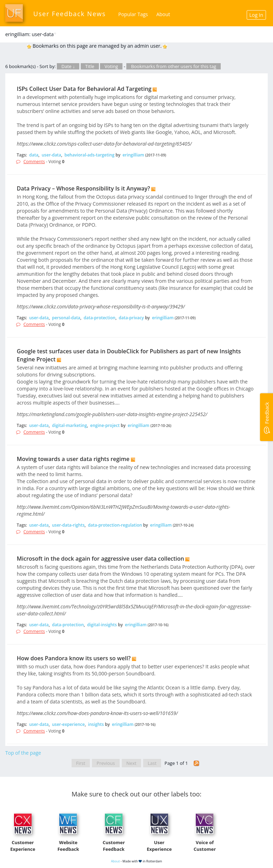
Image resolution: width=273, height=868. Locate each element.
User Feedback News (70, 14)
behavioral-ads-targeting (89, 155)
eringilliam (133, 155)
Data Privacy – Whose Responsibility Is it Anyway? (84, 188)
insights (96, 724)
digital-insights (102, 625)
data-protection (99, 318)
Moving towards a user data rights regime (73, 459)
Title (90, 66)
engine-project (105, 425)
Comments (34, 162)
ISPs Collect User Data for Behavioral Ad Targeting (84, 89)
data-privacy (131, 318)
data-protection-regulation (115, 525)
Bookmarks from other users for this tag (174, 66)
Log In (256, 15)
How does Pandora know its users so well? (74, 658)
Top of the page (23, 753)
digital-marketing (69, 425)
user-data (52, 155)
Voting (111, 66)
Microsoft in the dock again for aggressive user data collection (101, 559)
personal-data (66, 318)
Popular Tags (133, 14)
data (34, 155)
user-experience (68, 724)
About (163, 14)
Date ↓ (68, 66)
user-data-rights (68, 525)
